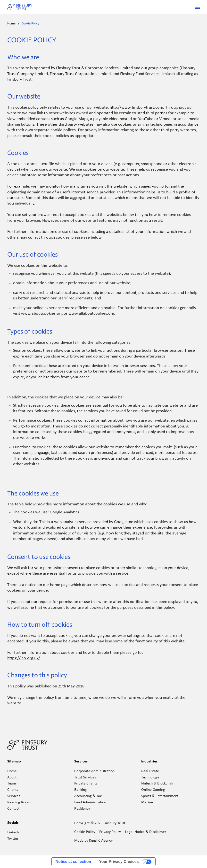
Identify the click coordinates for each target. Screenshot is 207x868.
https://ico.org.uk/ (24, 658)
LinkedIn (14, 832)
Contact (13, 809)
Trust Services (85, 777)
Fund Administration (90, 802)
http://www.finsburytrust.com (136, 108)
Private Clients (86, 784)
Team (12, 784)
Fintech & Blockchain (158, 784)
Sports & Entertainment (160, 796)
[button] (195, 7)
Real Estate (150, 771)
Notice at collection (73, 862)
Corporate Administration (94, 771)
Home (11, 24)
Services (14, 796)
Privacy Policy (110, 832)
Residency (82, 809)
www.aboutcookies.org (42, 314)
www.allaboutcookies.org (91, 314)
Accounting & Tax (88, 796)
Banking (81, 790)
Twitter (13, 839)
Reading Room (19, 802)
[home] (20, 7)
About (12, 777)
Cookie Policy (30, 24)
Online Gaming (153, 790)
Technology (150, 777)
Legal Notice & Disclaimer (146, 832)
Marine (147, 802)
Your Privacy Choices (119, 862)
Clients (13, 790)
